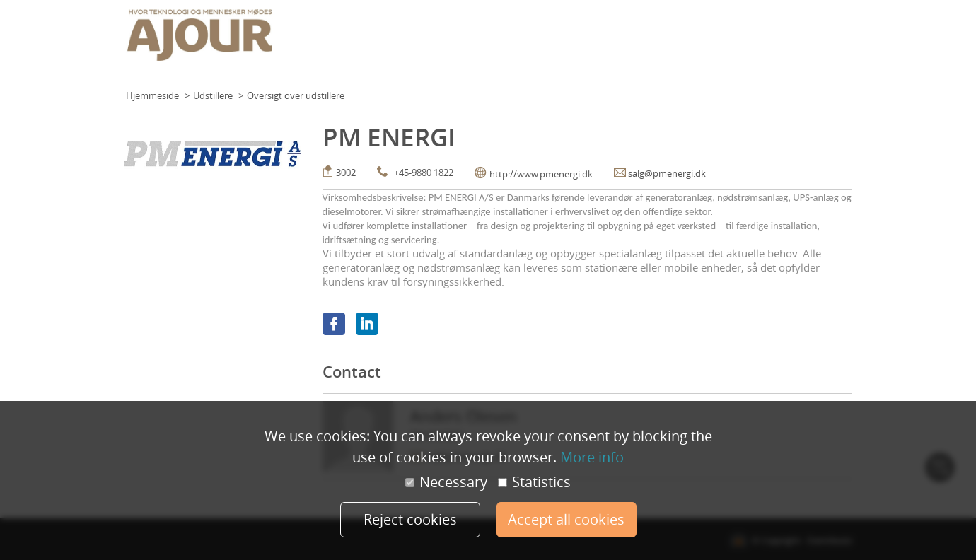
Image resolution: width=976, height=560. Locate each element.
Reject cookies (410, 519)
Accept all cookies (566, 519)
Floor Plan (541, 42)
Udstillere (213, 95)
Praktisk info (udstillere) (766, 42)
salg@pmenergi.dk (667, 173)
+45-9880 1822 (424, 173)
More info (592, 457)
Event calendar (479, 42)
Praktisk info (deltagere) (654, 42)
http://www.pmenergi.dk (541, 174)
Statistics (534, 482)
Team (582, 42)
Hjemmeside (152, 95)
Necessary (446, 482)
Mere (837, 42)
